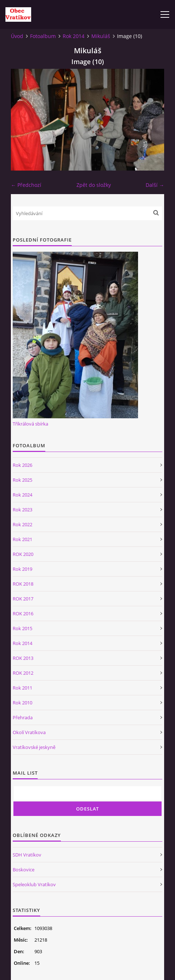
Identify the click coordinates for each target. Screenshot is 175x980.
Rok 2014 (74, 36)
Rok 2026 (22, 465)
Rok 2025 (22, 480)
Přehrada (23, 717)
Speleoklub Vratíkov (34, 884)
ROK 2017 (23, 599)
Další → (155, 185)
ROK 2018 (23, 584)
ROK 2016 (23, 613)
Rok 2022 (22, 524)
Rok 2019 (22, 569)
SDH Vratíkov (27, 855)
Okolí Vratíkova (29, 732)
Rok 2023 (22, 510)
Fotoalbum (43, 36)
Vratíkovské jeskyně (34, 747)
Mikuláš (101, 36)
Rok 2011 (22, 688)
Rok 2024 (22, 495)
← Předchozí (26, 185)
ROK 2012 (23, 673)
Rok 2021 (22, 539)
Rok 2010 (22, 703)
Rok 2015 (22, 628)
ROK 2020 (23, 554)
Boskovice (24, 870)
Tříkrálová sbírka (30, 424)
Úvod (17, 36)
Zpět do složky (94, 185)
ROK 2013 (23, 658)
